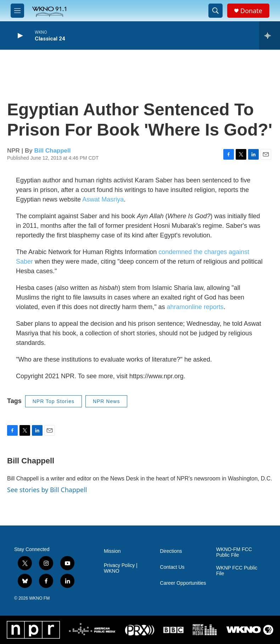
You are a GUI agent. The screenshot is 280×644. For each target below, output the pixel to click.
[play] (19, 36)
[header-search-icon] (215, 11)
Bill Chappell (53, 151)
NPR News (106, 401)
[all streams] (270, 35)
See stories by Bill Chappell (47, 490)
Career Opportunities (183, 583)
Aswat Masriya (103, 199)
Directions (171, 551)
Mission (112, 551)
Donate (251, 11)
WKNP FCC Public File (237, 571)
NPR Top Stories (54, 401)
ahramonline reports (195, 307)
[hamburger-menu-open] (17, 11)
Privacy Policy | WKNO (121, 568)
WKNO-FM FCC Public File (234, 552)
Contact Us (172, 567)
